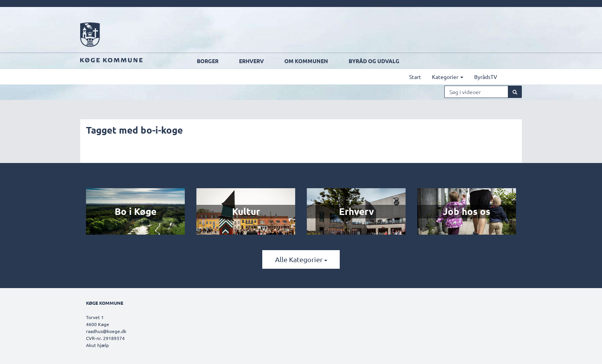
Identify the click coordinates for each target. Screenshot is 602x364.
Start (415, 77)
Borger (208, 61)
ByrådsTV (486, 77)
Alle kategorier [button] (301, 259)
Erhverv (251, 61)
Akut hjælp (97, 345)
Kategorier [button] (448, 77)
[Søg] (515, 92)
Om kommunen (306, 61)
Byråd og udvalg (374, 61)
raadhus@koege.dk (106, 331)
